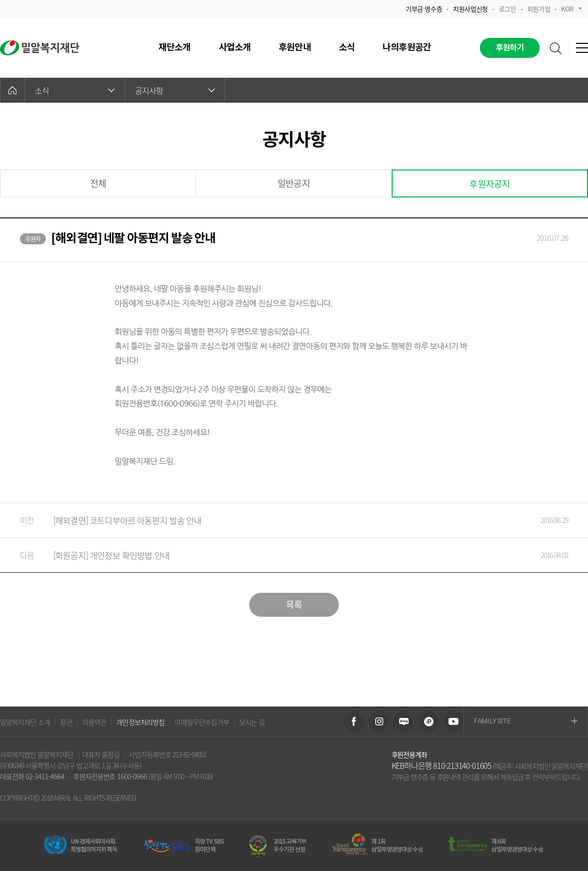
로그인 (508, 9)
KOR (572, 9)
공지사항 (175, 90)
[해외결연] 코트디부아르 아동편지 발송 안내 (284, 520)
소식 (75, 90)
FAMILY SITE (526, 722)
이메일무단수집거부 (202, 722)
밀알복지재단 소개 (25, 722)
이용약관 (94, 722)
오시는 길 (252, 722)
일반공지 (294, 183)
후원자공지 (490, 184)
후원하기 (510, 48)
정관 (66, 722)
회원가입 (539, 9)
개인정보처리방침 (140, 722)
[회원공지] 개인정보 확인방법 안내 (284, 555)
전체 (98, 183)
